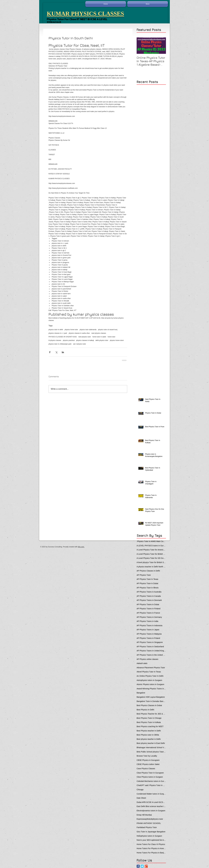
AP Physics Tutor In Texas (147, 579)
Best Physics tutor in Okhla (148, 735)
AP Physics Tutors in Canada (149, 596)
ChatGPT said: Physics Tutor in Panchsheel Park (151, 785)
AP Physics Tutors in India (147, 621)
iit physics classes (55, 340)
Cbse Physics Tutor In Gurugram (150, 773)
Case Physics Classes (146, 769)
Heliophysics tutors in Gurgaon (149, 836)
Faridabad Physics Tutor (147, 827)
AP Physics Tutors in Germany (149, 617)
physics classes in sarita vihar (79, 333)
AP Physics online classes (147, 659)
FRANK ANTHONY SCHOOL (149, 823)
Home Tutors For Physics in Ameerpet (151, 848)
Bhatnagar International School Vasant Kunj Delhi (151, 747)
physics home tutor (71, 330)
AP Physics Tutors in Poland (148, 638)
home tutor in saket (99, 337)
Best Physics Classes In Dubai (149, 705)
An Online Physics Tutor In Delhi (150, 676)
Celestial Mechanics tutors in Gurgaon (151, 781)
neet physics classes (99, 333)
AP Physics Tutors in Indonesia (149, 625)
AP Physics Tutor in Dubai (147, 583)
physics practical (69, 340)
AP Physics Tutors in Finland (148, 609)
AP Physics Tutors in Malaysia (149, 634)
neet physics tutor (85, 337)
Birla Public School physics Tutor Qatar (151, 752)
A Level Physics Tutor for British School (151, 554)
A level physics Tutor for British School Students (151, 562)
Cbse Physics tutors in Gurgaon (150, 777)
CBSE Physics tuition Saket (148, 764)
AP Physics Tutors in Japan (148, 630)
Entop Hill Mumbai (144, 815)
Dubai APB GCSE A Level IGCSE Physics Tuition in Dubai (151, 802)
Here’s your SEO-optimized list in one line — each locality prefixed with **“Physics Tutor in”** (151, 840)
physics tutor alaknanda (88, 330)
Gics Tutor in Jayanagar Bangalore (151, 832)
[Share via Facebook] (50, 352)
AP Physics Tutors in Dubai (148, 604)
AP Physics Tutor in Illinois (148, 588)
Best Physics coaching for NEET (150, 726)
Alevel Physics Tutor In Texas (149, 672)
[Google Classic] (146, 866)
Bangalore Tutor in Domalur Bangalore (151, 701)
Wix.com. (81, 547)
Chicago (140, 790)
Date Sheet (141, 798)
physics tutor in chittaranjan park (60, 344)
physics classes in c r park (58, 333)
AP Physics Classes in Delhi (148, 571)
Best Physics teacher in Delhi (149, 731)
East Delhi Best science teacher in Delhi (151, 806)
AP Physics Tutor (144, 575)
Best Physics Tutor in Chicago (149, 718)
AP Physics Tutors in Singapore (150, 642)
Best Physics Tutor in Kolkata (149, 722)
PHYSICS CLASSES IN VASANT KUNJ (63, 337)
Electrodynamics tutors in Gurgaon (151, 811)
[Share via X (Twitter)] (56, 352)
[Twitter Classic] (142, 866)
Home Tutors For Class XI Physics (151, 844)
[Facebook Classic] (138, 866)
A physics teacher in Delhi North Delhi (151, 567)
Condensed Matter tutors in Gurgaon (151, 794)
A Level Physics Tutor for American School (151, 550)
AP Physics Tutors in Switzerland (150, 647)
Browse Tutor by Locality (147, 756)
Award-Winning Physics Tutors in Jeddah (151, 689)
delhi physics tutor (102, 340)
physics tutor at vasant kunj (108, 330)
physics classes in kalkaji (85, 340)
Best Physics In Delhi (145, 710)
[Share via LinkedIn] (63, 352)
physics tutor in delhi (56, 330)
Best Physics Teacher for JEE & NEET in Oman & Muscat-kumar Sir (151, 714)
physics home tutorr (117, 340)
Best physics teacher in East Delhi (151, 743)
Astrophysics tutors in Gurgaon (149, 680)
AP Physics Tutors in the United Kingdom (151, 655)
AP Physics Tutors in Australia (149, 592)
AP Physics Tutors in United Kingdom (151, 651)
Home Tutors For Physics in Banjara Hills (151, 853)
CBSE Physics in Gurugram (148, 760)
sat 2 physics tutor (80, 344)
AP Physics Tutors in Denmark (149, 600)
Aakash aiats (142, 663)
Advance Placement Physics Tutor (151, 668)
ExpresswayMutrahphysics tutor (150, 819)
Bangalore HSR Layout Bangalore (151, 697)
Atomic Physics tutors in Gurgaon (150, 684)
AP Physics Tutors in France (148, 613)
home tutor (111, 337)
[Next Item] (162, 46)
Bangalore (141, 693)
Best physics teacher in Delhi (149, 739)
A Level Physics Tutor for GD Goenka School (151, 558)
